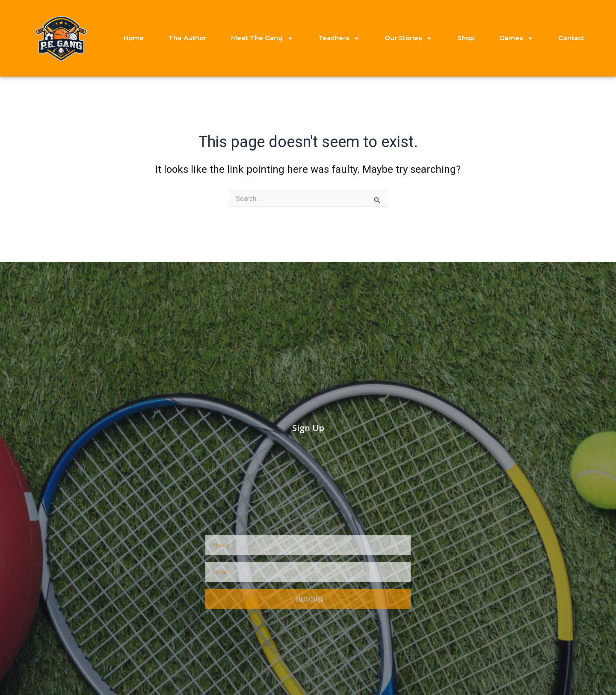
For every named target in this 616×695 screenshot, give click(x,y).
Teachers (339, 38)
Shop (466, 38)
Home (134, 38)
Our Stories (409, 38)
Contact (571, 38)
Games (516, 38)
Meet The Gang (262, 38)
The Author (187, 38)
